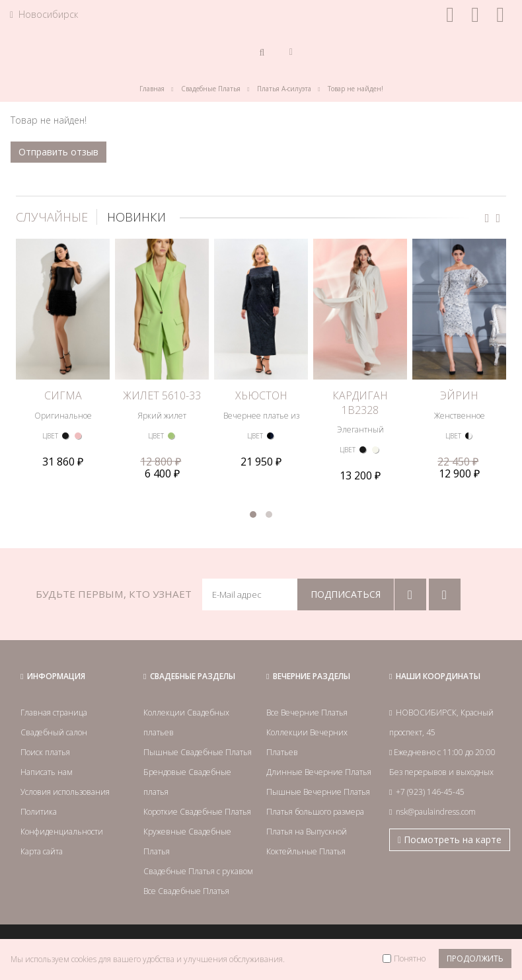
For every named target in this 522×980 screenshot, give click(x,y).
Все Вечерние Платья (307, 713)
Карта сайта (42, 851)
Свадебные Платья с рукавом (198, 871)
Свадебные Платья (211, 89)
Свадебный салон (54, 732)
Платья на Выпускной (307, 832)
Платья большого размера (315, 812)
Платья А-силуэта (284, 89)
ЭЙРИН (459, 395)
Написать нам (47, 772)
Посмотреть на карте (450, 839)
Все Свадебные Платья (186, 891)
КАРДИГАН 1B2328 (360, 403)
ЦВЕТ (50, 436)
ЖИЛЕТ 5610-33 (162, 395)
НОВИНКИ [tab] (136, 217)
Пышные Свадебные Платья (198, 752)
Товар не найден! (355, 89)
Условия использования (65, 792)
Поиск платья (45, 752)
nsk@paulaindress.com (436, 812)
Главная (152, 89)
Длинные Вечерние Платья (319, 772)
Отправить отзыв (58, 152)
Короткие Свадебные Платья (197, 812)
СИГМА (63, 395)
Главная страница (54, 713)
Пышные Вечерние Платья (318, 792)
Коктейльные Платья (306, 851)
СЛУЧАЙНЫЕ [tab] (52, 217)
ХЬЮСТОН (261, 395)
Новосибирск (44, 14)
